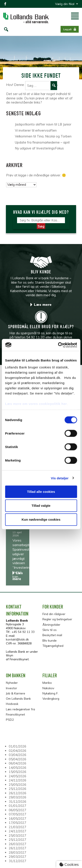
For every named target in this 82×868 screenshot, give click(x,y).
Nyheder (12, 683)
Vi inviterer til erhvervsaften (36, 130)
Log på (67, 29)
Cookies (69, 864)
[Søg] (41, 220)
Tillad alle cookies (41, 492)
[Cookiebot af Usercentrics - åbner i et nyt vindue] (58, 345)
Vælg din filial (65, 4)
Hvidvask (12, 704)
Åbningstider (51, 625)
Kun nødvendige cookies (41, 519)
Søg (41, 226)
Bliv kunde (50, 640)
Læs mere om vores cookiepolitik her (36, 404)
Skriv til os (50, 630)
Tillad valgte (41, 506)
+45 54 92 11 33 (23, 632)
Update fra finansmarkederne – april (42, 142)
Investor (11, 688)
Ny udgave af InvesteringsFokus (39, 148)
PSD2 (10, 720)
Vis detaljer (60, 478)
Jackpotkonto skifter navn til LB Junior (43, 124)
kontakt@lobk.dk (17, 639)
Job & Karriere (16, 693)
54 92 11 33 (35, 337)
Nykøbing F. (50, 693)
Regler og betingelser (57, 619)
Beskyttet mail (52, 635)
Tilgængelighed (53, 646)
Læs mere (43, 304)
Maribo (47, 683)
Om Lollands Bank (18, 698)
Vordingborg (51, 698)
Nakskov (48, 688)
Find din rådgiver (54, 614)
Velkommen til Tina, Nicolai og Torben (43, 136)
